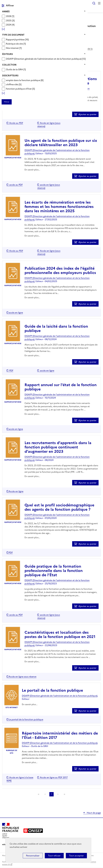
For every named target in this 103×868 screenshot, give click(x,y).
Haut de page (94, 813)
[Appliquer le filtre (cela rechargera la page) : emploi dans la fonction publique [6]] (25, 80)
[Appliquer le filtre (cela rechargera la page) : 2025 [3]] (10, 20)
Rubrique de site (15, 44)
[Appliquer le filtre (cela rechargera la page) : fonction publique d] (20, 89)
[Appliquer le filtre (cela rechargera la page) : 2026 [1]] (10, 16)
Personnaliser (33, 856)
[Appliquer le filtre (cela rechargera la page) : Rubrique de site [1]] (16, 44)
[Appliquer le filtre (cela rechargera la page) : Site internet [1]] (14, 48)
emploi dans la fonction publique (23, 80)
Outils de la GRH (15, 69)
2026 (9, 16)
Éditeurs (7, 54)
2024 (9, 25)
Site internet (13, 48)
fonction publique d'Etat (19, 89)
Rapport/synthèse (16, 40)
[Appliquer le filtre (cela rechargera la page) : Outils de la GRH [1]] (16, 69)
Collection (9, 65)
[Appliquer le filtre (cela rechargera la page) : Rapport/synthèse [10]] (17, 39)
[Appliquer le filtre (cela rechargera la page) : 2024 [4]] (10, 25)
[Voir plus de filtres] (3, 29)
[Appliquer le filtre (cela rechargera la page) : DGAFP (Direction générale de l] (46, 59)
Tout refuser (54, 856)
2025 (9, 20)
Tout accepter (76, 856)
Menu (99, 3)
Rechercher (94, 3)
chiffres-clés (12, 84)
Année (6, 11)
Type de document (13, 35)
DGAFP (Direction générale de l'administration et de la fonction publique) (44, 59)
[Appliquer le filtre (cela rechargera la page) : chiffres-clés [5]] (14, 84)
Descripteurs (10, 76)
